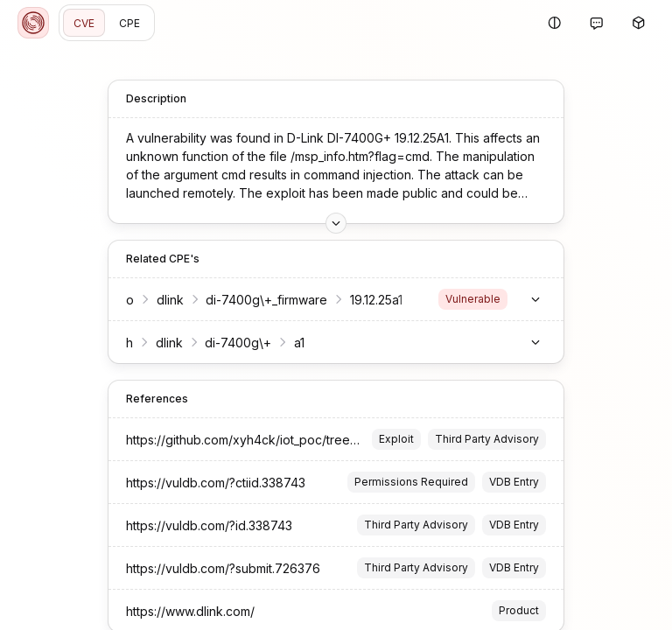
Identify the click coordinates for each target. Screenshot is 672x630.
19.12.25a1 (376, 300)
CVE (84, 23)
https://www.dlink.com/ (190, 611)
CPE (129, 23)
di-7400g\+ (238, 343)
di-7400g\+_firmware (266, 300)
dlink (170, 300)
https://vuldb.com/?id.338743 (209, 525)
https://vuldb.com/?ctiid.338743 (216, 483)
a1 (299, 343)
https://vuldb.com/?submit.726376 (223, 568)
